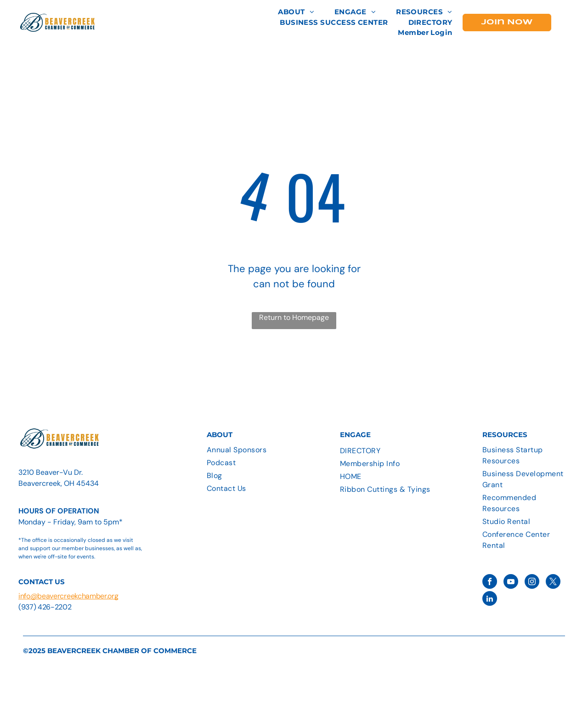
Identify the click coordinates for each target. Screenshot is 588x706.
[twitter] (553, 583)
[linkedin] (490, 600)
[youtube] (511, 583)
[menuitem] (296, 12)
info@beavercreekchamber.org (68, 596)
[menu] (568, 20)
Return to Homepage (294, 317)
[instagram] (532, 583)
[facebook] (490, 583)
